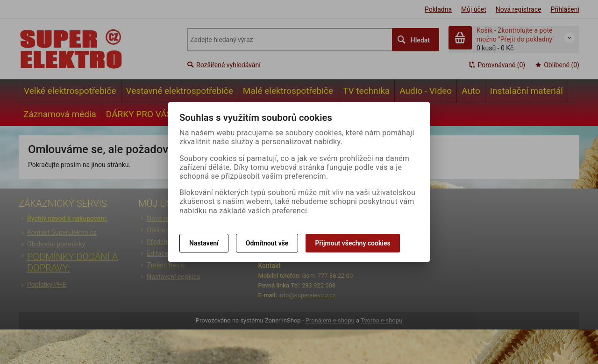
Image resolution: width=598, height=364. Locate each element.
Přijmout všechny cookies (352, 243)
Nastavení (204, 243)
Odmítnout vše (267, 243)
